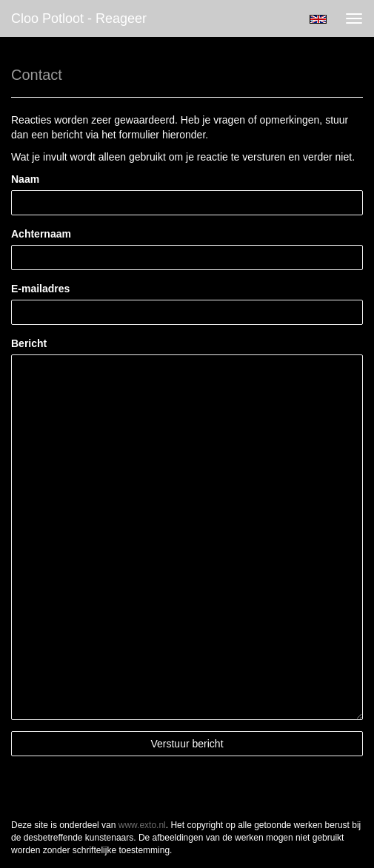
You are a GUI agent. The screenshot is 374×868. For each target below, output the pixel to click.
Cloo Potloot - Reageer (79, 18)
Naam (25, 179)
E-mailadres (40, 289)
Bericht (29, 343)
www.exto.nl (142, 825)
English (318, 19)
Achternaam (41, 234)
